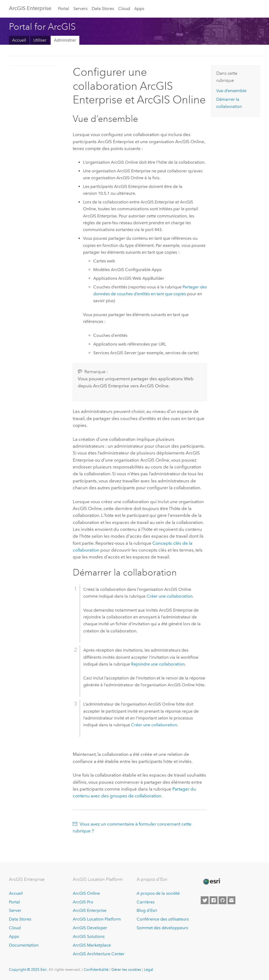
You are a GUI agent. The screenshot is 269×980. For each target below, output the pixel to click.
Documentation (24, 945)
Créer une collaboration (170, 596)
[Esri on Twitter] (205, 900)
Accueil (19, 40)
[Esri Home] (211, 882)
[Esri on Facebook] (214, 900)
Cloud (124, 9)
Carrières (146, 902)
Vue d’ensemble (231, 91)
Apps (139, 9)
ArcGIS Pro (83, 902)
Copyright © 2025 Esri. (28, 969)
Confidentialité (96, 969)
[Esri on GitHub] (223, 900)
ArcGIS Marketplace (92, 945)
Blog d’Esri (147, 910)
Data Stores (103, 9)
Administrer (65, 40)
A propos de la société (158, 893)
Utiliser (40, 40)
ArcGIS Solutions (89, 936)
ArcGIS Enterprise (30, 8)
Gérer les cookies (126, 969)
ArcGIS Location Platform (97, 919)
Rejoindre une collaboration (158, 664)
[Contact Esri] (231, 900)
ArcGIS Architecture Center (99, 954)
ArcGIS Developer (90, 928)
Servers (80, 9)
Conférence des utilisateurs (163, 919)
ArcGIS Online (86, 893)
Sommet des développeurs (162, 928)
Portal (64, 9)
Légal (149, 969)
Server (15, 910)
